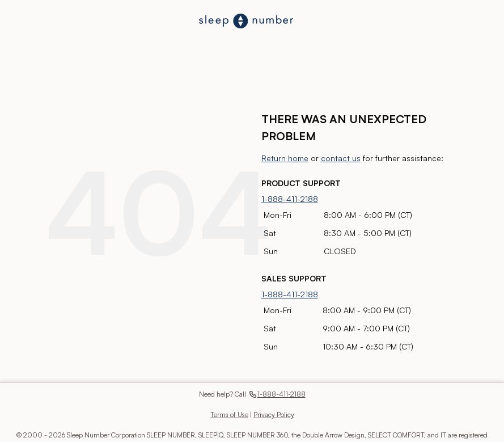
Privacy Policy (274, 414)
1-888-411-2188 (290, 199)
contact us (341, 158)
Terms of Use (229, 414)
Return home (285, 158)
